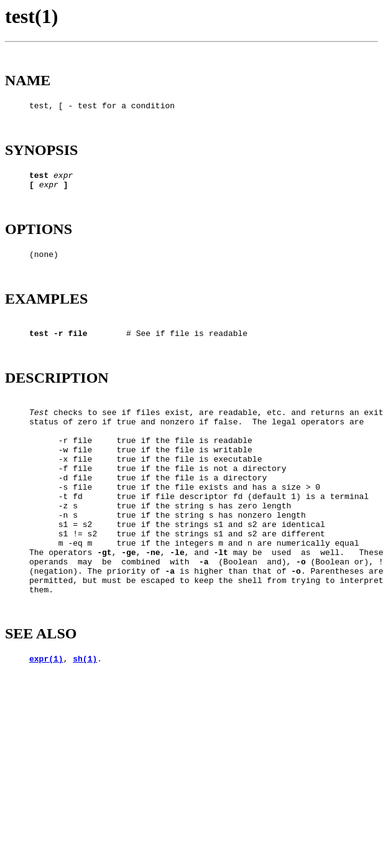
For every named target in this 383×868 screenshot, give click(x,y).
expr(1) (46, 731)
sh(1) (85, 731)
